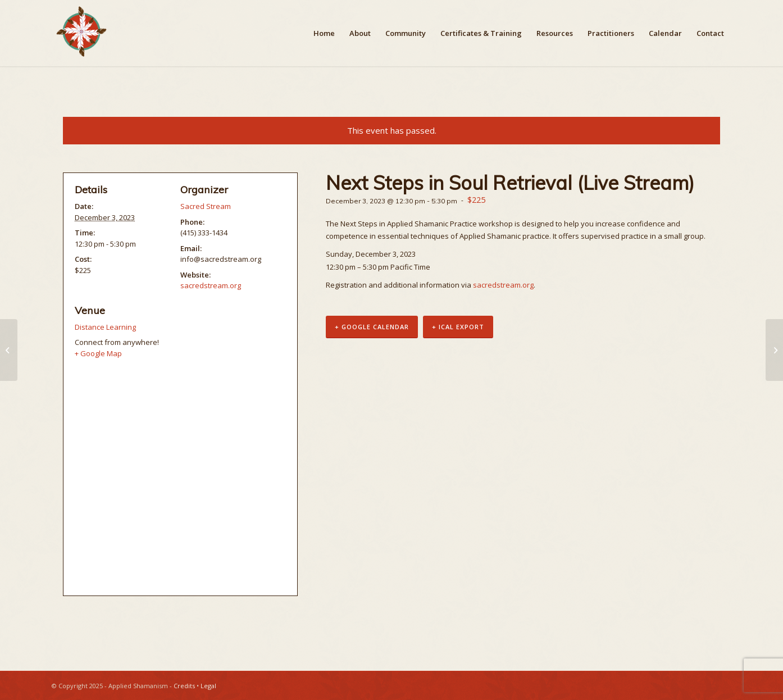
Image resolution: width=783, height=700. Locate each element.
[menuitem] (324, 33)
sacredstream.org (503, 285)
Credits (184, 686)
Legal (208, 686)
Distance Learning (105, 327)
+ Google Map (98, 353)
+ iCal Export (458, 327)
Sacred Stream (206, 206)
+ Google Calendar (372, 327)
